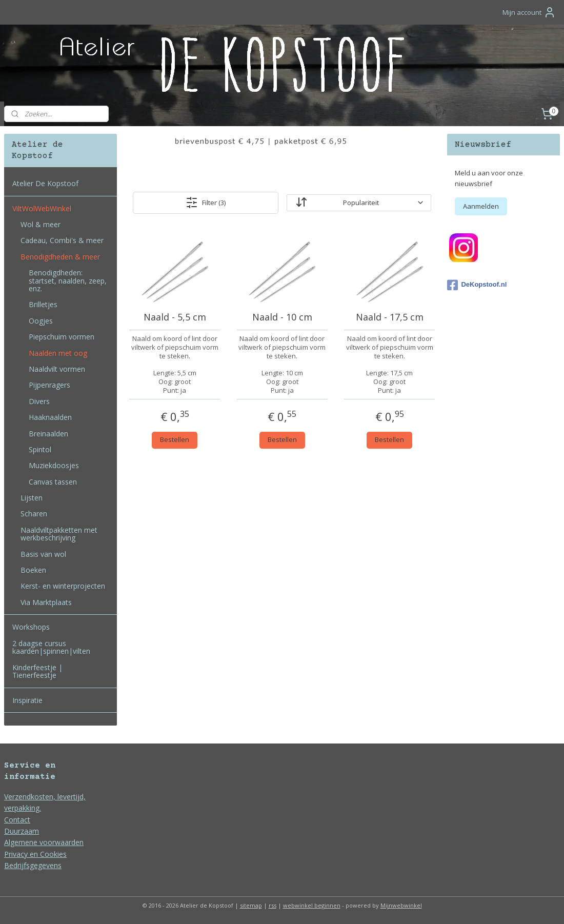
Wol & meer (41, 224)
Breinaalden (48, 434)
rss (273, 905)
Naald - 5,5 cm (174, 317)
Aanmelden (481, 206)
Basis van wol (43, 554)
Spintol (40, 449)
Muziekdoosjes (54, 465)
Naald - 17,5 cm (389, 317)
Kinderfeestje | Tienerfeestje (37, 671)
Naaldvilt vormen (57, 369)
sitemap (251, 905)
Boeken (33, 570)
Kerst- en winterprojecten (63, 586)
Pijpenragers (49, 385)
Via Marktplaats (46, 602)
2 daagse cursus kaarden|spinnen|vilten (51, 647)
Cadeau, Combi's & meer (62, 240)
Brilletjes (43, 304)
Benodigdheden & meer (60, 257)
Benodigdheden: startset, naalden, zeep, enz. (68, 280)
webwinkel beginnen (312, 905)
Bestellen (175, 439)
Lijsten (32, 498)
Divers (39, 401)
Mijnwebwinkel (401, 905)
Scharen (34, 514)
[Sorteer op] (359, 203)
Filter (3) (206, 203)
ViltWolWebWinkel (42, 208)
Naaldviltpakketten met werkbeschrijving (59, 534)
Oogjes (41, 321)
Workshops (31, 627)
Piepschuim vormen (62, 337)
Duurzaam (22, 831)
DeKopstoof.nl (477, 285)
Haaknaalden (50, 417)
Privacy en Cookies (35, 854)
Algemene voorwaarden (44, 842)
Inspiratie (27, 700)
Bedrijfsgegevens (33, 865)
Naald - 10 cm (282, 317)
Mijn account (529, 12)
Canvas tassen (53, 482)
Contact (17, 820)
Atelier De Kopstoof (45, 183)
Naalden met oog (58, 353)
